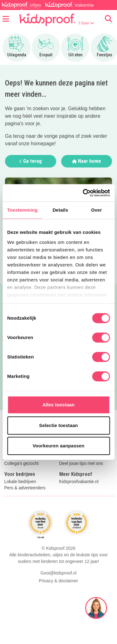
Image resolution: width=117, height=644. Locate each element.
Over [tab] (97, 210)
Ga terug (31, 161)
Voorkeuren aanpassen (59, 446)
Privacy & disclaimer (58, 581)
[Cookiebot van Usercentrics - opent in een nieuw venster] (83, 193)
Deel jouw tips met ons (81, 464)
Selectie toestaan (58, 425)
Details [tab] (60, 210)
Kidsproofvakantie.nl (79, 482)
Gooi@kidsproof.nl (58, 573)
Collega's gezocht (22, 464)
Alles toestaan (58, 405)
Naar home (87, 161)
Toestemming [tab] (22, 210)
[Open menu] (6, 19)
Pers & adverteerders (25, 488)
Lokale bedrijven (20, 482)
